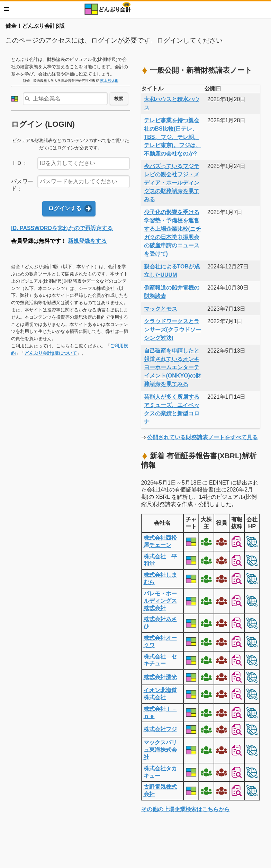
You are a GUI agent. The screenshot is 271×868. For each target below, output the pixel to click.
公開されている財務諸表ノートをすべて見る (202, 437)
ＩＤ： (19, 163)
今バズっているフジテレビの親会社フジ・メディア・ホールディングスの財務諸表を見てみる (172, 183)
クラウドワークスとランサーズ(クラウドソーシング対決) (173, 330)
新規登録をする (87, 241)
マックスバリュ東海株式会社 (160, 750)
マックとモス (161, 309)
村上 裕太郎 (109, 81)
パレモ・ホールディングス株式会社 (160, 601)
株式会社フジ (160, 729)
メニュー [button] (7, 9)
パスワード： (22, 185)
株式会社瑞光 (160, 677)
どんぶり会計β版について (51, 353)
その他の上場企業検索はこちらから (186, 809)
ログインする (65, 208)
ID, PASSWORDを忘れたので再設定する (62, 228)
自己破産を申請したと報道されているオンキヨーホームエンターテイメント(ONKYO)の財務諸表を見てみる (173, 367)
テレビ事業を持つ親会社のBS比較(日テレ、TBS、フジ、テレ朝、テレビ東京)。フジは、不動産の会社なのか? (173, 137)
